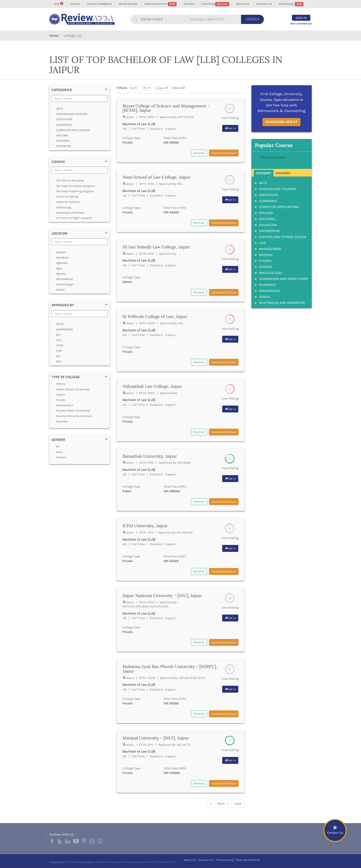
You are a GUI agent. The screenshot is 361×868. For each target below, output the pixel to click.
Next (223, 803)
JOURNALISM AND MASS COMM (284, 279)
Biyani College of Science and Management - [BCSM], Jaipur (166, 108)
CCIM (60, 345)
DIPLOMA (62, 135)
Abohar (61, 252)
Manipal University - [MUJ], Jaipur (156, 738)
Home (54, 35)
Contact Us (264, 4)
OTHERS (265, 261)
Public (61, 395)
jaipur (161, 88)
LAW (262, 243)
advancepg (64, 207)
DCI (58, 356)
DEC (59, 361)
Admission (291, 4)
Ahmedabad (64, 279)
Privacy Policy (225, 860)
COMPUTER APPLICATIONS (73, 130)
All (58, 446)
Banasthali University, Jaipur (150, 456)
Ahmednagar (65, 284)
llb (145, 88)
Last (238, 803)
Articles (189, 4)
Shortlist (199, 153)
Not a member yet (301, 24)
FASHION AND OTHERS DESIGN (283, 237)
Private (61, 400)
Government (65, 405)
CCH (59, 340)
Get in (230, 128)
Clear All (179, 88)
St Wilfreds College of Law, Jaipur (155, 316)
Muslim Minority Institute (74, 416)
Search (252, 19)
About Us (243, 4)
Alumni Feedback (99, 4)
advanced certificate (70, 213)
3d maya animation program (76, 186)
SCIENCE (266, 267)
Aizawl (60, 290)
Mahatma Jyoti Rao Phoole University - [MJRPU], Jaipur (170, 669)
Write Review (128, 4)
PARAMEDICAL (270, 291)
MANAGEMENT (270, 249)
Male (60, 452)
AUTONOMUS (65, 329)
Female (61, 457)
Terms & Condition (248, 860)
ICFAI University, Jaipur (145, 526)
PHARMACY (268, 285)
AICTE (60, 324)
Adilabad (62, 257)
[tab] (264, 173)
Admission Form (161, 4)
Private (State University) (73, 410)
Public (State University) (73, 389)
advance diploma (68, 202)
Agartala (62, 263)
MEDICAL (266, 255)
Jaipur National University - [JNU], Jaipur (162, 596)
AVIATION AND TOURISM (72, 114)
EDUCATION (64, 146)
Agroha (61, 274)
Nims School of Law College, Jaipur (157, 177)
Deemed (62, 421)
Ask (59, 4)
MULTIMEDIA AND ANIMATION (282, 303)
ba (132, 88)
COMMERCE (64, 125)
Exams (75, 4)
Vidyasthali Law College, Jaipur (152, 386)
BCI (58, 335)
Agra (59, 268)
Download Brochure (224, 153)
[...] (161, 19)
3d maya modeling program (75, 191)
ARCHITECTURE (271, 273)
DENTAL (265, 297)
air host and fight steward (74, 218)
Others (61, 384)
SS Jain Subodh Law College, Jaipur (156, 247)
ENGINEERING (269, 231)
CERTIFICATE (64, 119)
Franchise (215, 4)
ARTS (60, 109)
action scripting (67, 196)
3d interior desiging (70, 180)
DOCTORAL (63, 141)
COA (59, 351)
